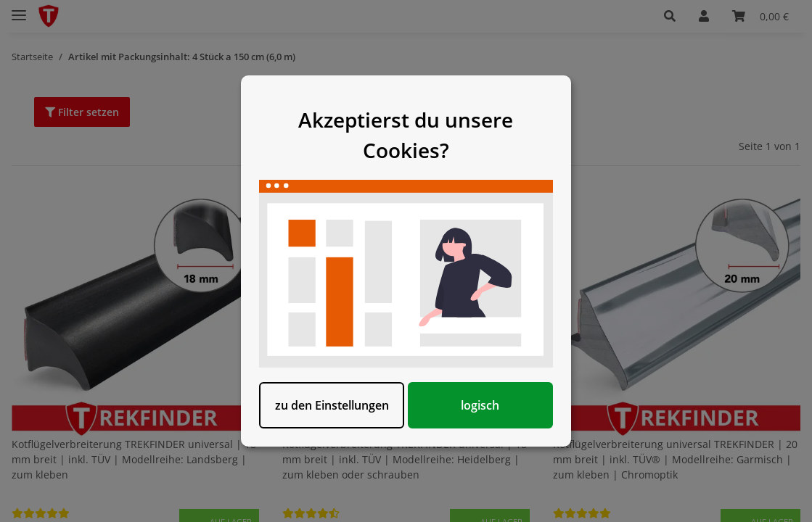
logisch (481, 405)
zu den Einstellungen (332, 405)
